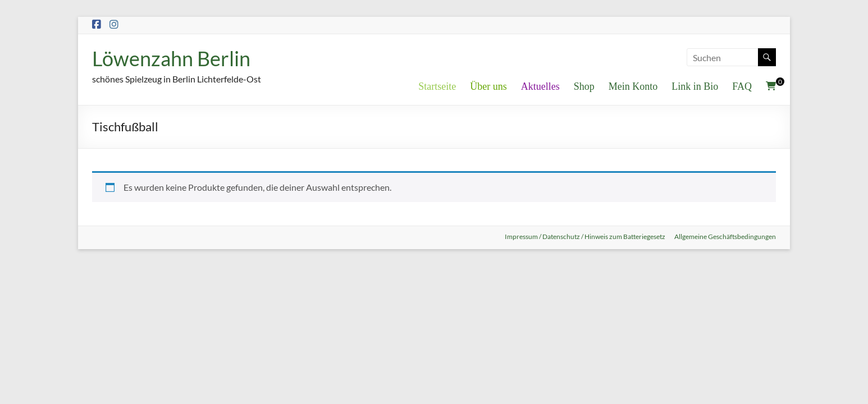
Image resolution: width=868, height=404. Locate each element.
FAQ (742, 86)
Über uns (488, 86)
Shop (584, 86)
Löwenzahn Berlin (171, 58)
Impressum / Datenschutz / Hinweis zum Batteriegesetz (585, 237)
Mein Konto (633, 86)
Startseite (437, 86)
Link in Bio (695, 86)
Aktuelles (540, 86)
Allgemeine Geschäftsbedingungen (725, 237)
